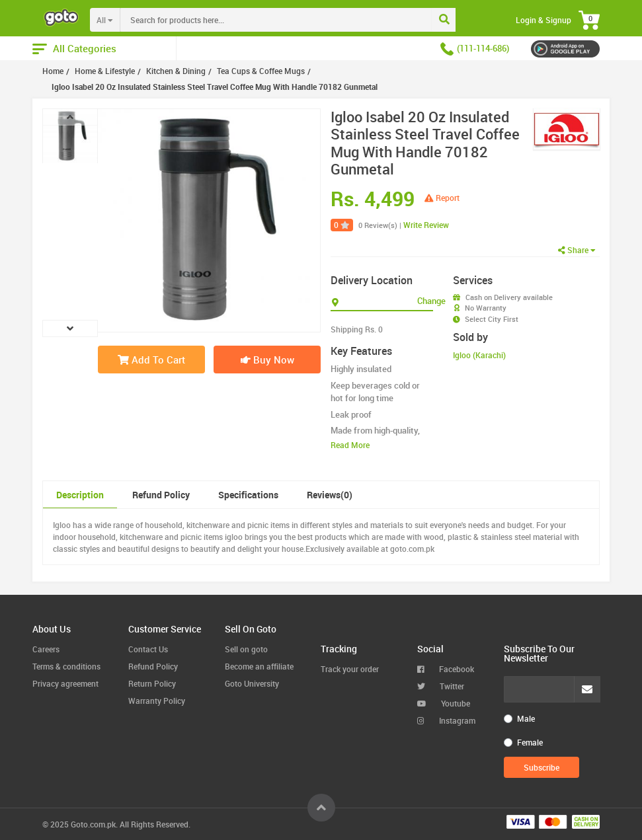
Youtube (444, 703)
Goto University (252, 683)
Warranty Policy (157, 701)
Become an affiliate (259, 666)
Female (530, 742)
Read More (350, 445)
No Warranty (486, 308)
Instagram (446, 720)
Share (577, 250)
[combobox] (303, 20)
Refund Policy (161, 495)
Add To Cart (151, 360)
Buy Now (267, 360)
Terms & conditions (66, 666)
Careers (46, 649)
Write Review (426, 225)
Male (526, 718)
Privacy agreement (65, 683)
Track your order (350, 669)
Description (80, 495)
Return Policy (152, 683)
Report (442, 198)
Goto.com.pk (93, 824)
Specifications (248, 495)
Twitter (441, 686)
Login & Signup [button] (543, 20)
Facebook (446, 669)
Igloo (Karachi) (479, 355)
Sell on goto (246, 649)
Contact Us (148, 649)
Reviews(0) (330, 495)
